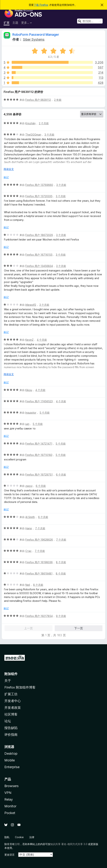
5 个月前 (45, 413)
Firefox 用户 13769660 (39, 185)
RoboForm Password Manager (36, 35)
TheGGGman (33, 135)
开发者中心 (13, 701)
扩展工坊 (11, 694)
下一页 (79, 628)
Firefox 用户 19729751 (39, 475)
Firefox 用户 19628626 (39, 540)
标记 (6, 177)
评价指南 (11, 735)
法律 (32, 837)
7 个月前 (40, 528)
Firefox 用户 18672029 (39, 235)
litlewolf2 (31, 305)
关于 (8, 681)
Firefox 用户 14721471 (39, 444)
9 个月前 (61, 616)
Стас (28, 551)
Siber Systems (34, 39)
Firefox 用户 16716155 (39, 255)
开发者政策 (13, 708)
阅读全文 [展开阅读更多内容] (9, 169)
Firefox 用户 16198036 (39, 562)
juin (27, 424)
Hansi (29, 528)
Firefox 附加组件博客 (20, 687)
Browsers (11, 786)
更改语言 (9, 855)
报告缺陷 (11, 728)
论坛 (8, 721)
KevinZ (29, 340)
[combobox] (90, 21)
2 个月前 (44, 123)
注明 (17, 844)
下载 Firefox (41, 5)
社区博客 (11, 714)
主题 (15, 23)
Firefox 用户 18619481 (39, 573)
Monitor (10, 806)
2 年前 (58, 100)
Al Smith (30, 517)
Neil (28, 585)
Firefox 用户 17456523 (39, 401)
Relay (9, 799)
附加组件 (11, 674)
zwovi (29, 486)
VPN (8, 793)
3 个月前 (49, 135)
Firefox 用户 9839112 (38, 100)
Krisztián (30, 123)
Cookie (19, 837)
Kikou (29, 390)
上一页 (28, 628)
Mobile (10, 760)
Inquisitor (31, 413)
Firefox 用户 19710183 (39, 455)
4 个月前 (42, 340)
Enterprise (12, 767)
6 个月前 (61, 475)
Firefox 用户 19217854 (39, 616)
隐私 (7, 837)
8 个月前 (61, 562)
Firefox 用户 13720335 (39, 196)
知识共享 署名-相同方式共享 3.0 (69, 844)
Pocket (10, 813)
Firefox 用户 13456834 (39, 266)
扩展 (7, 23)
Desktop (11, 753)
